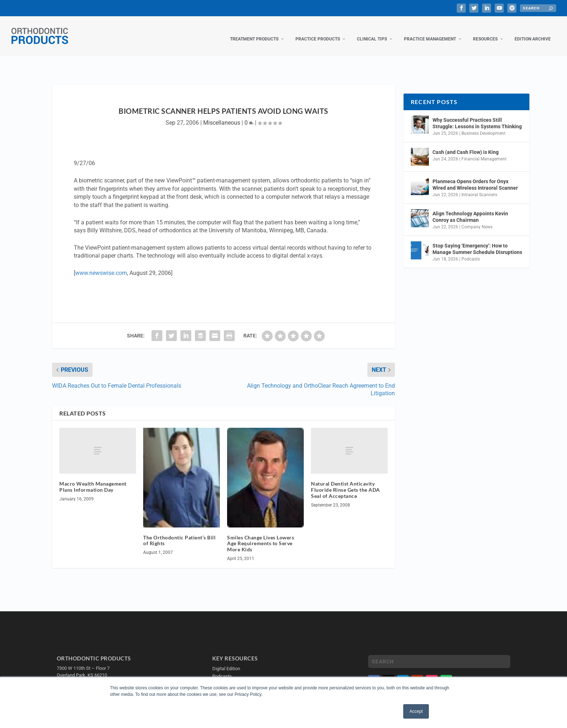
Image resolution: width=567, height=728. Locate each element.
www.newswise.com (101, 266)
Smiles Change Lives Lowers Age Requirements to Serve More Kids (261, 536)
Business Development (483, 126)
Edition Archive (533, 32)
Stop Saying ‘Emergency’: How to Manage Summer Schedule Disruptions (477, 242)
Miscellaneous (222, 115)
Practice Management (430, 32)
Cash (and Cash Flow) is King (466, 145)
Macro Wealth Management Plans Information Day (93, 479)
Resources (485, 32)
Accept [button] (416, 711)
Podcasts (471, 252)
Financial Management (484, 152)
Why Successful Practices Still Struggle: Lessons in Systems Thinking (477, 116)
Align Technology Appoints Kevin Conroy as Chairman (470, 210)
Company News (477, 220)
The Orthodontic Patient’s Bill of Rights (179, 533)
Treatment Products (254, 32)
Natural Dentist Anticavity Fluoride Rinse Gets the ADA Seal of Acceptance (346, 483)
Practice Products (318, 32)
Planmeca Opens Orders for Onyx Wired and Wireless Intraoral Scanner (475, 177)
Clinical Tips (372, 32)
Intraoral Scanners (479, 188)
